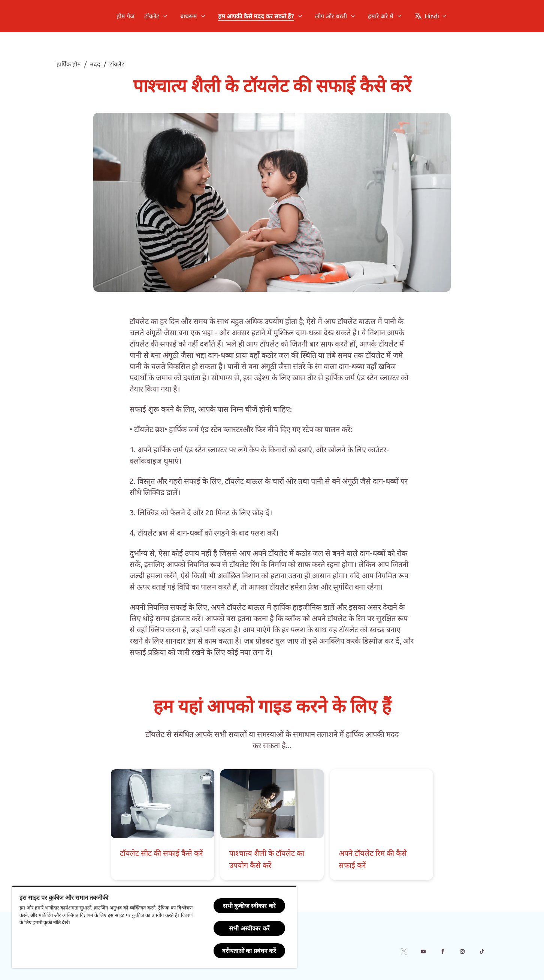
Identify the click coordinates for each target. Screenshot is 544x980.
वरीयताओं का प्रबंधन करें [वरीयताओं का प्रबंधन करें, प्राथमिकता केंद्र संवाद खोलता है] (249, 951)
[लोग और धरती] (331, 16)
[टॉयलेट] (152, 16)
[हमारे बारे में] (381, 16)
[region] (154, 927)
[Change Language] (430, 16)
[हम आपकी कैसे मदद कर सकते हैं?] (256, 16)
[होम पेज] (126, 16)
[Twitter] (404, 951)
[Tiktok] (482, 951)
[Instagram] (462, 951)
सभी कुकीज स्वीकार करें (249, 906)
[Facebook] (443, 951)
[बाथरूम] (189, 16)
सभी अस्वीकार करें (249, 928)
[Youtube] (423, 951)
